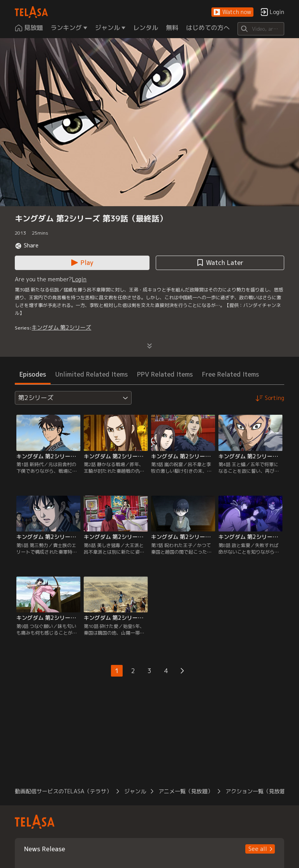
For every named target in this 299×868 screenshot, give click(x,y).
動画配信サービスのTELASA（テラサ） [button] (63, 791)
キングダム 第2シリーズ (61, 327)
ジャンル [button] (135, 791)
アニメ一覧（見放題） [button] (186, 791)
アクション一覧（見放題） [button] (258, 791)
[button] (232, 12)
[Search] (261, 29)
